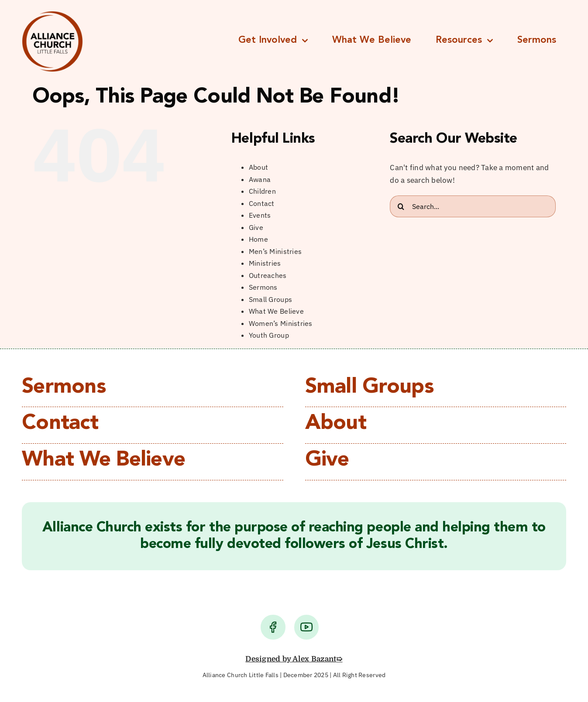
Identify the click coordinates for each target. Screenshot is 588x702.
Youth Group (269, 335)
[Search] (401, 206)
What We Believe (276, 311)
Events (260, 215)
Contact (262, 203)
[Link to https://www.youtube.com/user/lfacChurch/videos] (306, 627)
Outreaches (268, 275)
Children (262, 191)
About (258, 167)
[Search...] (473, 206)
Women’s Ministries (281, 323)
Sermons (263, 287)
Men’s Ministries (275, 251)
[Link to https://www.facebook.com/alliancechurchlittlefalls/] (273, 627)
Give (256, 227)
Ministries (265, 263)
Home (258, 239)
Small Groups (270, 299)
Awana (260, 179)
